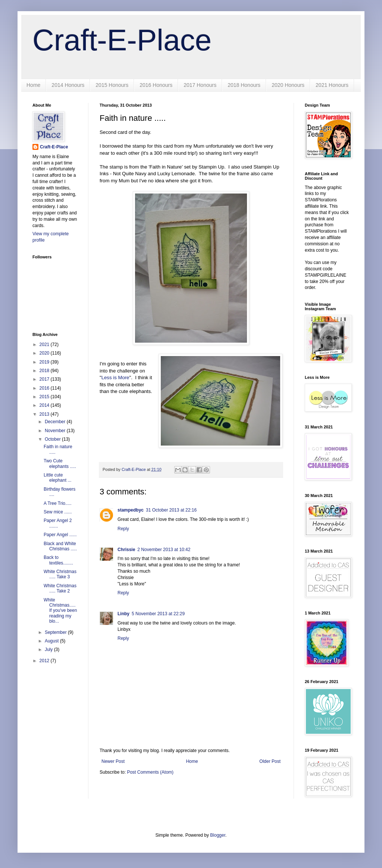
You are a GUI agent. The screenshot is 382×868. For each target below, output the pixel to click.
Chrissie (126, 550)
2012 (45, 661)
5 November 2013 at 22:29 (158, 614)
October (53, 439)
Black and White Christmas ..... (60, 546)
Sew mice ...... (58, 512)
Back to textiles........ (58, 560)
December (56, 422)
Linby (123, 614)
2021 (45, 345)
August (52, 641)
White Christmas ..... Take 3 (60, 574)
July (49, 650)
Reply (123, 529)
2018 (45, 371)
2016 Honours (156, 85)
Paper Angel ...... (60, 535)
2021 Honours (332, 85)
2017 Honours (200, 85)
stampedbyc (131, 510)
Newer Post (113, 761)
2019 (45, 362)
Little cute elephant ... (57, 478)
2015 (45, 397)
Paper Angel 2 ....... (58, 523)
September (56, 632)
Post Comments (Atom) (150, 772)
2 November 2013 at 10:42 (164, 550)
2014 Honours (68, 85)
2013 (45, 414)
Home (33, 85)
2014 (45, 405)
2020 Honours (288, 85)
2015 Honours (112, 85)
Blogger (218, 835)
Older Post (270, 761)
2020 (45, 353)
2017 (45, 379)
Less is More (115, 378)
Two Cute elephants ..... (60, 463)
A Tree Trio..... (58, 503)
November (56, 431)
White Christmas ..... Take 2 (60, 588)
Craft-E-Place (122, 40)
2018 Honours (244, 85)
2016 (45, 388)
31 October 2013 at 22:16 (171, 510)
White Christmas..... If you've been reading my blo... (60, 611)
